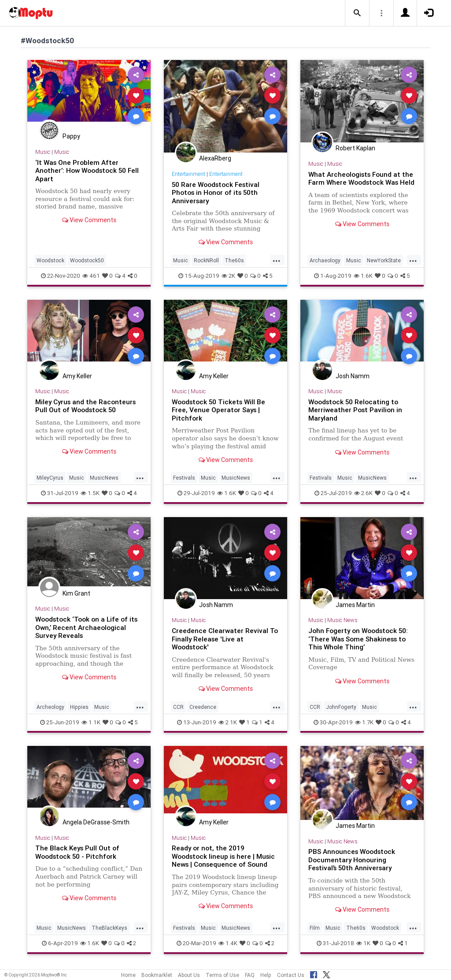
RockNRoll (206, 260)
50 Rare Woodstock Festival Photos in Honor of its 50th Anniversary (216, 193)
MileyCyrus (50, 478)
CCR (178, 707)
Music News (342, 620)
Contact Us (291, 975)
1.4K (228, 943)
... (277, 260)
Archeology (50, 707)
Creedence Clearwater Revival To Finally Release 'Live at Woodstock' (225, 639)
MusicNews (104, 478)
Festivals (184, 478)
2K (228, 276)
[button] (357, 13)
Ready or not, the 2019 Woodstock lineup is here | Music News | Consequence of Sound (224, 856)
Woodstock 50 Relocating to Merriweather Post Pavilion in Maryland (355, 410)
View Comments (89, 220)
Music (43, 152)
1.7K (364, 722)
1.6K (363, 276)
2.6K (363, 493)
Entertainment (189, 174)
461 (91, 276)
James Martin (355, 605)
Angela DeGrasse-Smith (96, 822)
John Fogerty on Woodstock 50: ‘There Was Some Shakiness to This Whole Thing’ (359, 639)
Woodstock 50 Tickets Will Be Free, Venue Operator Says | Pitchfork (219, 410)
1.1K (91, 722)
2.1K (228, 722)
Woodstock (50, 260)
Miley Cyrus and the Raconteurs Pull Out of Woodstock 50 (86, 406)
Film (315, 928)
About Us (189, 975)
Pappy (71, 136)
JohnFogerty (341, 707)
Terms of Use (222, 975)
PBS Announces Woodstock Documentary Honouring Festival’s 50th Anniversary (352, 860)
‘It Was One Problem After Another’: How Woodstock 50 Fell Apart (87, 171)
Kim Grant (76, 593)
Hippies (79, 707)
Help (266, 975)
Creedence (203, 707)
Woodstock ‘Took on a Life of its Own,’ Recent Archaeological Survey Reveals (87, 627)
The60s (234, 260)
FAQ (250, 975)
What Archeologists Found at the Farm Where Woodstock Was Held (361, 183)
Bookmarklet (157, 975)
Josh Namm (353, 376)
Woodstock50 (87, 260)
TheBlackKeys (109, 928)
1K (363, 943)
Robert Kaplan (355, 148)
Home (128, 975)
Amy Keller (77, 376)
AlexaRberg (215, 158)
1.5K (90, 493)
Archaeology (325, 260)
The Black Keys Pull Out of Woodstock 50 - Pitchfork (78, 852)
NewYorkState (384, 260)
